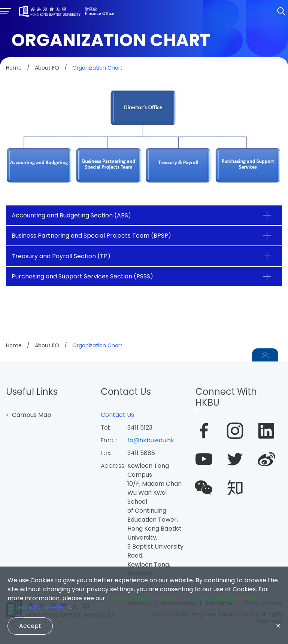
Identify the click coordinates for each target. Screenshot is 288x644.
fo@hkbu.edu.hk (151, 440)
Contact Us (117, 415)
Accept (30, 626)
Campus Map (32, 415)
